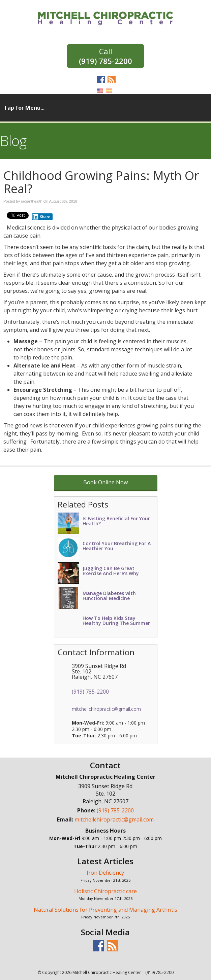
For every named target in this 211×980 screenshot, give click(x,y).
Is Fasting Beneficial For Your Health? (116, 521)
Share (41, 217)
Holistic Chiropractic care (105, 891)
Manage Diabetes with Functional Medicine (109, 596)
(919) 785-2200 (105, 60)
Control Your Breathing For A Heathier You (117, 546)
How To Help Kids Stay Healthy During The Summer (116, 621)
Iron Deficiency (105, 873)
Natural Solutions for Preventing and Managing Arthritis (105, 910)
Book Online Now (105, 482)
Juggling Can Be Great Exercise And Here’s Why (111, 571)
